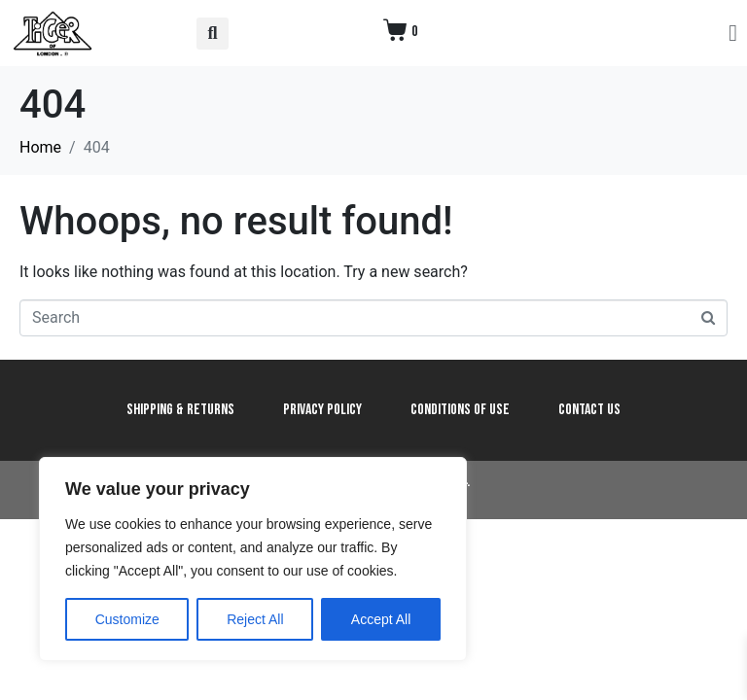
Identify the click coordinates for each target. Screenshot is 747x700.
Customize (127, 619)
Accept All (381, 619)
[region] (253, 559)
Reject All (255, 619)
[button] (213, 34)
